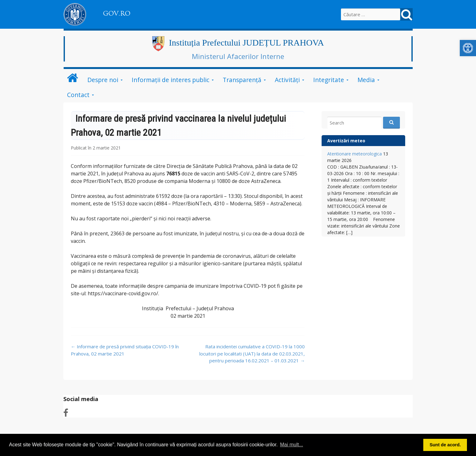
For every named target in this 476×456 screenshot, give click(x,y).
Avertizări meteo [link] (346, 141)
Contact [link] (78, 95)
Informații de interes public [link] (170, 80)
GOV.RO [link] (117, 13)
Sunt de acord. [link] (445, 445)
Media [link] (366, 80)
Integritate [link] (329, 80)
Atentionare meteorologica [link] (355, 154)
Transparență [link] (242, 80)
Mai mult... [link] (292, 445)
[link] (468, 48)
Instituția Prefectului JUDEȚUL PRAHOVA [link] (247, 43)
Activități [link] (287, 80)
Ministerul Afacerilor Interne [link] (238, 56)
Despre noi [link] (103, 80)
